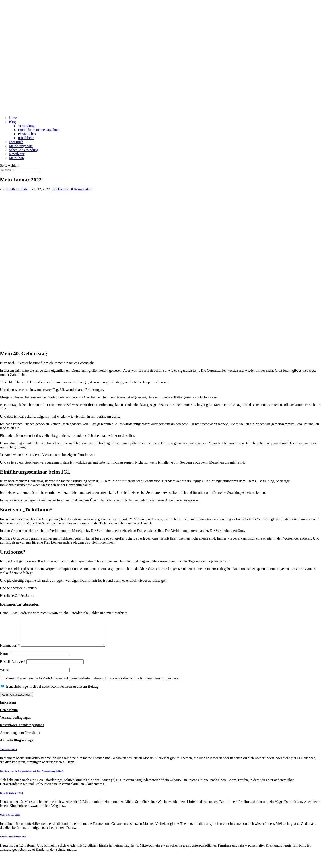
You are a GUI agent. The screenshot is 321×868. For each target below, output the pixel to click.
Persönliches (27, 134)
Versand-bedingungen (16, 723)
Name (6, 659)
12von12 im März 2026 (12, 798)
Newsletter (17, 154)
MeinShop (16, 158)
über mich (16, 142)
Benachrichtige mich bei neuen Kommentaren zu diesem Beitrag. (53, 692)
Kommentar (10, 651)
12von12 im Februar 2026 (13, 842)
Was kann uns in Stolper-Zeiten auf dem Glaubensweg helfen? (32, 776)
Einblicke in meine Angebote (39, 130)
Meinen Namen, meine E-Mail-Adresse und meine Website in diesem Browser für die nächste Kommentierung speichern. (92, 684)
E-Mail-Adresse (13, 667)
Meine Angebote (21, 146)
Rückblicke (26, 138)
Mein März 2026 (8, 755)
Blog (12, 122)
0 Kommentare (82, 189)
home (13, 118)
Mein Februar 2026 (10, 820)
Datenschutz (9, 715)
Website (6, 675)
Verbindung (26, 126)
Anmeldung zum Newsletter (20, 738)
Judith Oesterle (17, 189)
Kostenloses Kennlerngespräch (22, 730)
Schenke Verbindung (24, 150)
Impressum (8, 708)
